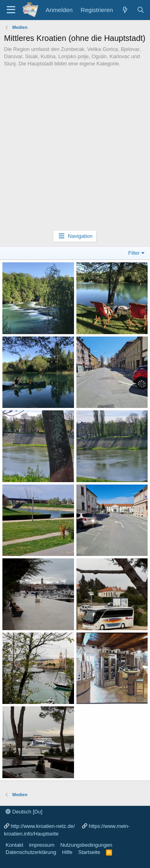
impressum (42, 845)
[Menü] (11, 10)
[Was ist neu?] (125, 10)
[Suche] (141, 10)
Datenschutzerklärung (31, 852)
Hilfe (67, 852)
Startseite (89, 852)
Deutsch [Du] (24, 812)
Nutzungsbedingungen (86, 845)
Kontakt (14, 845)
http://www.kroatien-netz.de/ (43, 826)
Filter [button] (134, 253)
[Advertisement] (75, 151)
